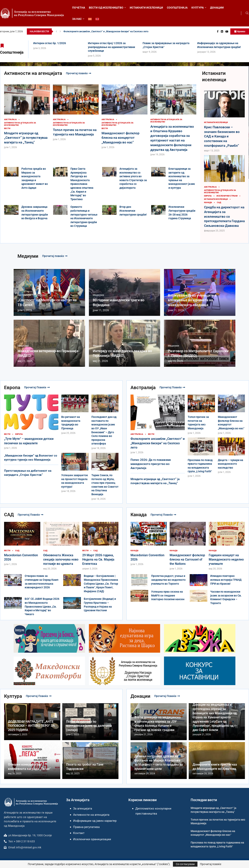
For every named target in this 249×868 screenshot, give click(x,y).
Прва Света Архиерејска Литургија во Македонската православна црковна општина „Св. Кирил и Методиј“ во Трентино (82, 184)
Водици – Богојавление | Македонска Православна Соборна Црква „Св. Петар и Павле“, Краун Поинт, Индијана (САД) (101, 583)
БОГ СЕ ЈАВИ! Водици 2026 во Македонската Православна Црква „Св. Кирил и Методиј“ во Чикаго (42, 606)
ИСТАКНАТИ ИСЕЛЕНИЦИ (146, 8)
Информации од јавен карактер (95, 821)
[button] (56, 31)
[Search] (247, 13)
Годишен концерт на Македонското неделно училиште (226, 560)
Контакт (79, 833)
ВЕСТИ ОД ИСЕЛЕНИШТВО (106, 8)
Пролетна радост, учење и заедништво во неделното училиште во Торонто (168, 580)
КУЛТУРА (198, 8)
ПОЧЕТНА (79, 8)
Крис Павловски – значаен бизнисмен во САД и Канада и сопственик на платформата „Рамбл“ (222, 136)
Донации (140, 696)
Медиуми (28, 256)
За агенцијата (83, 809)
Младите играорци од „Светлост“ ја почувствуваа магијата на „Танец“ (26, 138)
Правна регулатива (86, 827)
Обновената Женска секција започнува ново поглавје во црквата (61, 560)
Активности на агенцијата (33, 73)
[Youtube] (227, 31)
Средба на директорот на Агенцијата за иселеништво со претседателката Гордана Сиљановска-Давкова (224, 216)
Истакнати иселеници (214, 76)
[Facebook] (218, 31)
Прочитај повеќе (78, 73)
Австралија (143, 388)
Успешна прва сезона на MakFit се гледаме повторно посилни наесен (168, 595)
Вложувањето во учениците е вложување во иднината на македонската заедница (192, 300)
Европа (12, 388)
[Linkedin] (222, 31)
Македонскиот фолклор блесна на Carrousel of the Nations (187, 560)
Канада (139, 515)
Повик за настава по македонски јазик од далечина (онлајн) (89, 726)
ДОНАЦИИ (217, 8)
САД (9, 515)
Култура (13, 696)
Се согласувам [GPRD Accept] (185, 864)
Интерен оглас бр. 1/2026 (77, 31)
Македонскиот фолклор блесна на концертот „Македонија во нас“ (121, 138)
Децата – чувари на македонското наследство (231, 464)
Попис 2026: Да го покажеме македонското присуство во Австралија (151, 464)
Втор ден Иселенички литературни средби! (133, 211)
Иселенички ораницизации (92, 839)
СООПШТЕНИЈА (177, 8)
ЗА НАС (77, 19)
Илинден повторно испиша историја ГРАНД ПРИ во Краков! (226, 580)
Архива (240, 31)
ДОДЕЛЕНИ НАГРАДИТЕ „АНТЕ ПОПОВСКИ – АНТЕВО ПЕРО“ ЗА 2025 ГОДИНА (31, 726)
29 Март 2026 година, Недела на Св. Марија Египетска (98, 560)
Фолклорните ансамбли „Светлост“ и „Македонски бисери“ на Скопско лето (158, 443)
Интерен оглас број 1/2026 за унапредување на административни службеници (111, 47)
